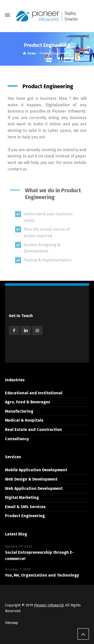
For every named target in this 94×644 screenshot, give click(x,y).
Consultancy (17, 439)
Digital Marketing (22, 497)
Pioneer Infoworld (49, 605)
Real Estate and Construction (33, 430)
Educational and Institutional (34, 393)
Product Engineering (25, 516)
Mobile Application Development (36, 470)
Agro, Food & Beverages (28, 402)
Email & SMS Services (25, 507)
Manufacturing (19, 411)
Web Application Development (34, 488)
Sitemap (12, 623)
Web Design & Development (31, 479)
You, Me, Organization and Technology (42, 575)
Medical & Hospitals (24, 420)
